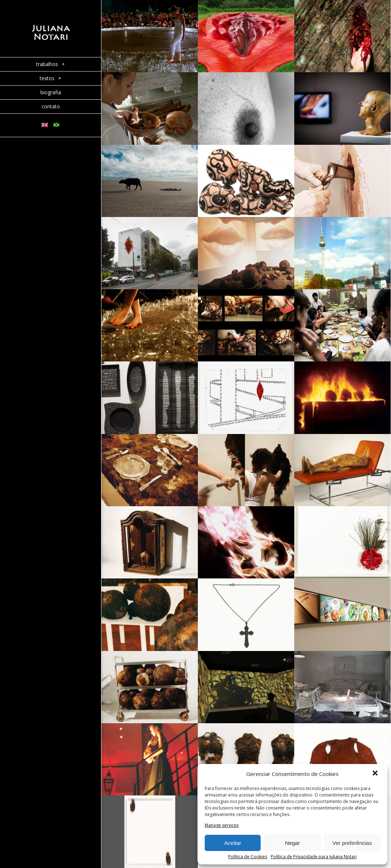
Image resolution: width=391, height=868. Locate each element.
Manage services (222, 825)
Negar (293, 843)
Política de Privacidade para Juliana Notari (314, 857)
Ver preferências (352, 843)
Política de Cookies (248, 857)
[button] (376, 774)
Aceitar (233, 843)
